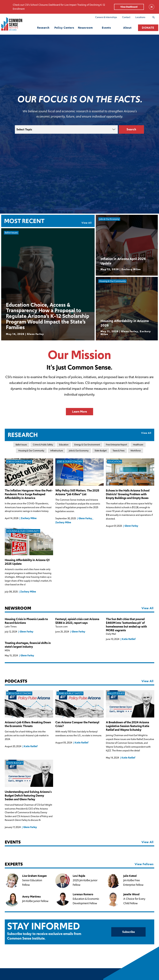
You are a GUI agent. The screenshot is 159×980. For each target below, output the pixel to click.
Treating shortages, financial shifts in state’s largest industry (28, 645)
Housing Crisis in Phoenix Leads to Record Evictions (26, 621)
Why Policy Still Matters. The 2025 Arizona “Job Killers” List (77, 492)
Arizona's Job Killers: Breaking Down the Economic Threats (28, 724)
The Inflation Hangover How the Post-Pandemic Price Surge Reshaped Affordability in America (29, 494)
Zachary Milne (29, 518)
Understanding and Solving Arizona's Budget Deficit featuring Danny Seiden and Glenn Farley (28, 795)
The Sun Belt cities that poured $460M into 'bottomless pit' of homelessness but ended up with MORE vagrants (126, 625)
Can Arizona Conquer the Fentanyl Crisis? (77, 724)
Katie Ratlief (129, 639)
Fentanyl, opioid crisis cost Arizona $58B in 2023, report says (77, 621)
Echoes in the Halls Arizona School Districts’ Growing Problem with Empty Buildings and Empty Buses (128, 494)
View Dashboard (129, 7)
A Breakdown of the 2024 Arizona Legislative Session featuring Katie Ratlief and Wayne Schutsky (128, 726)
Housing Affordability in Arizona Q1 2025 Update (27, 562)
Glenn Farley (85, 518)
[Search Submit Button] (153, 17)
